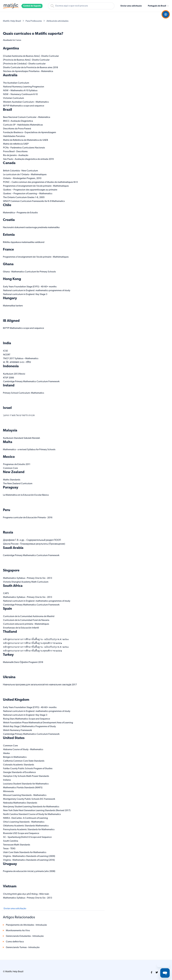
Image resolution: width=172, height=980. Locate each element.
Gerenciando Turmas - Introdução (23, 947)
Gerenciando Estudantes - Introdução (25, 936)
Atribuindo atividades (57, 21)
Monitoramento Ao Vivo (18, 931)
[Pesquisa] (81, 6)
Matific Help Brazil (12, 21)
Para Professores (34, 21)
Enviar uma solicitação (131, 6)
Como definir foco (15, 942)
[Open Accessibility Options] (166, 14)
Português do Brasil (157, 6)
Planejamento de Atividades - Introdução (26, 925)
